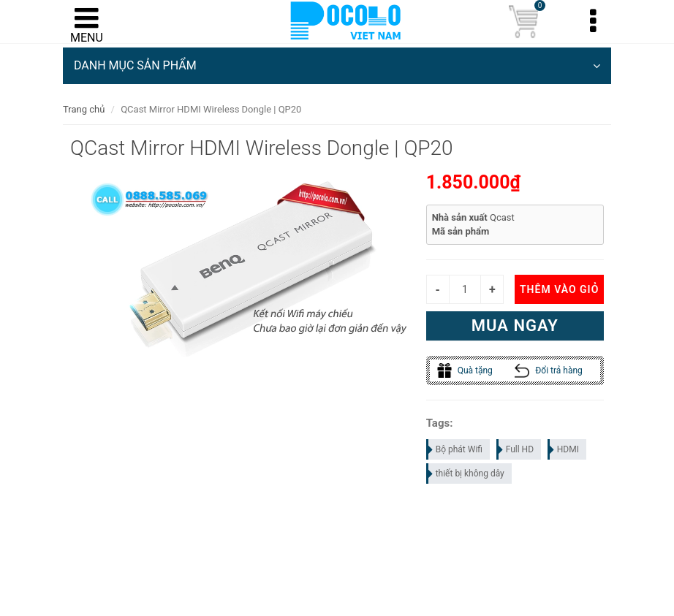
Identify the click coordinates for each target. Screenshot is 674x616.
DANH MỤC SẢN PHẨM (337, 66)
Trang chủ (84, 109)
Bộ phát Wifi (455, 449)
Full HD (516, 449)
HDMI (564, 449)
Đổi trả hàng (549, 370)
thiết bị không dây (466, 474)
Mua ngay (515, 326)
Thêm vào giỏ (559, 289)
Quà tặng (465, 370)
